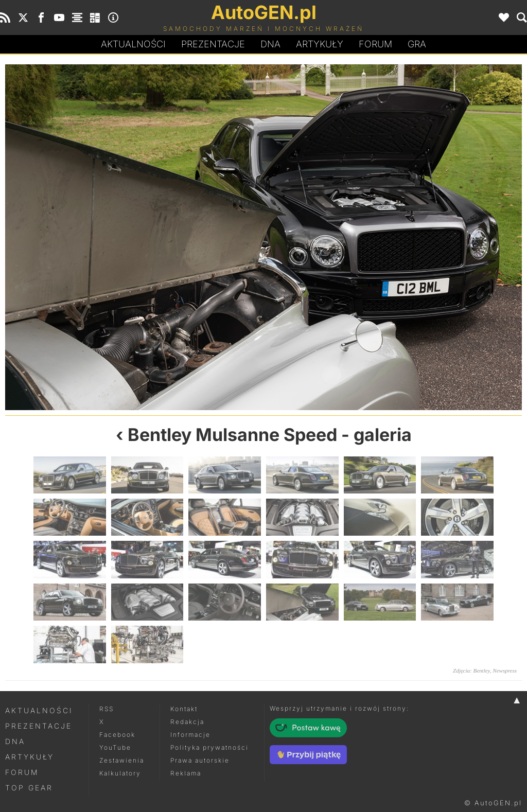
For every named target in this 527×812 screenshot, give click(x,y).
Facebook (117, 735)
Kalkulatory (120, 773)
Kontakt (184, 709)
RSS (107, 709)
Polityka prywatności (209, 747)
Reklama (186, 773)
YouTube (115, 747)
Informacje (190, 735)
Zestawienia (122, 760)
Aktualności (133, 44)
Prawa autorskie (200, 760)
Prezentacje (213, 44)
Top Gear (29, 788)
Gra (417, 44)
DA (270, 44)
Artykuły (320, 44)
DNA (15, 741)
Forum (375, 44)
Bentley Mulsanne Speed (232, 435)
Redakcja (187, 722)
